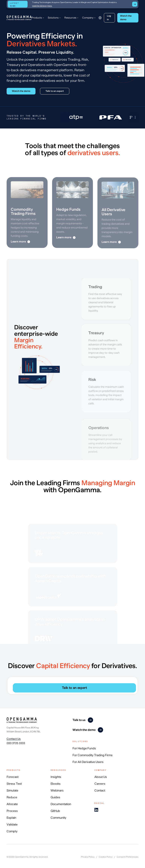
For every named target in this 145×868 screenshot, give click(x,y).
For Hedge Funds (84, 748)
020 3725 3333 (16, 743)
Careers (100, 784)
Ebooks (56, 784)
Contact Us (14, 739)
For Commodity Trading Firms (93, 755)
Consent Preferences (128, 857)
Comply (12, 831)
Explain (11, 818)
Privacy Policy (88, 857)
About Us (101, 777)
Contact (100, 791)
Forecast (13, 777)
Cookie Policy (106, 857)
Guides (55, 797)
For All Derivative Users (88, 762)
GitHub (55, 811)
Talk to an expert (74, 688)
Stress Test (14, 784)
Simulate (12, 791)
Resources (70, 18)
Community (58, 818)
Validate (12, 825)
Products (37, 18)
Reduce (12, 797)
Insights (56, 777)
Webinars (57, 791)
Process (12, 811)
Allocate (12, 804)
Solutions (53, 18)
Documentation (61, 804)
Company (88, 18)
